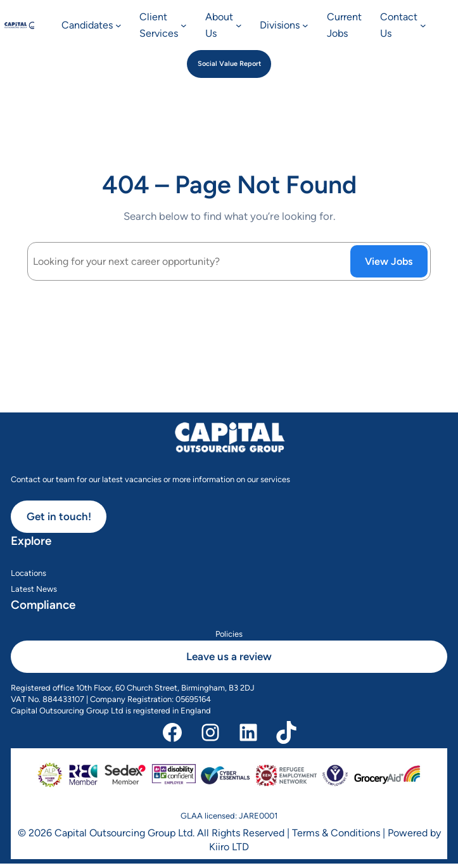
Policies (229, 634)
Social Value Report (229, 64)
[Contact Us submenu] (423, 25)
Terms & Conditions (336, 833)
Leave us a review (229, 656)
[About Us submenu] (239, 25)
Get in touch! (59, 516)
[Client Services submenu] (184, 25)
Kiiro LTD (229, 847)
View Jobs (389, 261)
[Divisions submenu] (305, 25)
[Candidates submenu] (118, 25)
